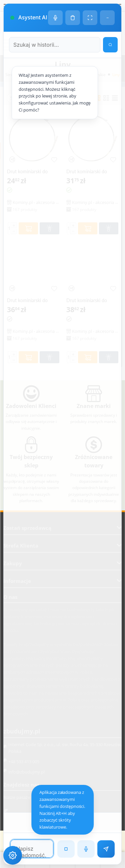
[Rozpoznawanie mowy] (86, 849)
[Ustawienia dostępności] (13, 855)
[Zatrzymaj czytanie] (66, 849)
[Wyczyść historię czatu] (73, 18)
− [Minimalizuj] (107, 18)
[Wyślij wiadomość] (106, 849)
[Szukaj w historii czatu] (55, 45)
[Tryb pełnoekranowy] (90, 18)
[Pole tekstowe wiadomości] (32, 849)
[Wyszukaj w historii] (110, 45)
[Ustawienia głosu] (55, 18)
